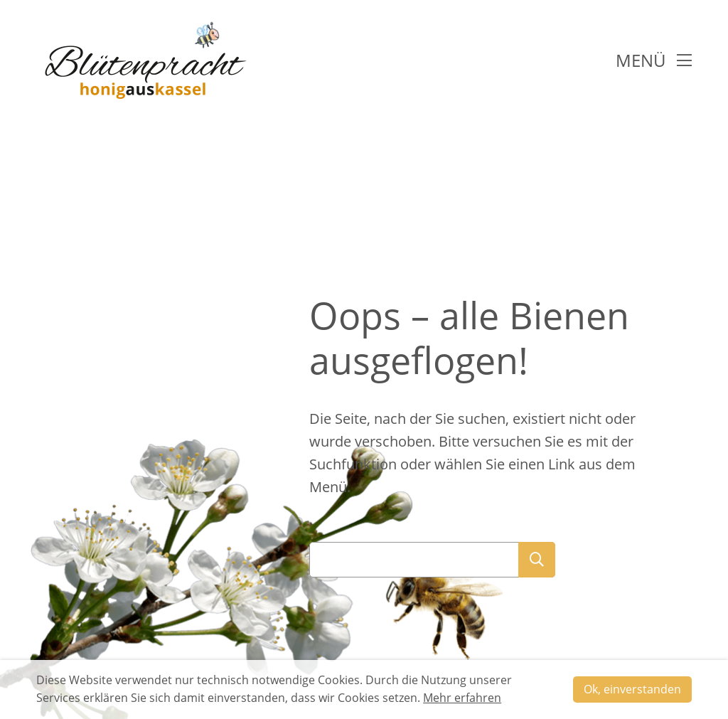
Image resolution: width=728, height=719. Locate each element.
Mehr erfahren (462, 698)
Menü (654, 60)
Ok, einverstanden (632, 689)
